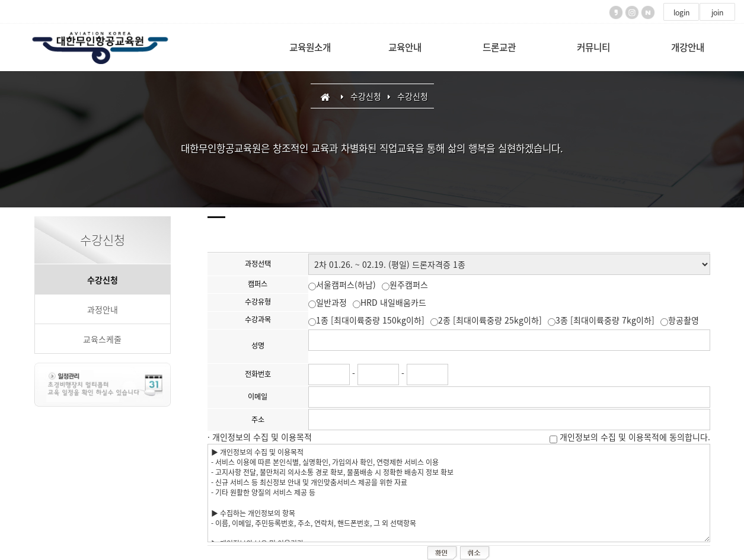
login (681, 12)
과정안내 (103, 309)
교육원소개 (310, 47)
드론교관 (499, 47)
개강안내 (688, 47)
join (717, 12)
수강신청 (103, 280)
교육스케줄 (102, 339)
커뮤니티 (593, 47)
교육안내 (405, 47)
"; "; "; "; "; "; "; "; (509, 264)
